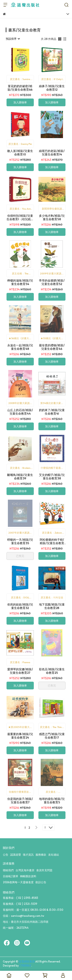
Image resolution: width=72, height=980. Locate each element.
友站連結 (54, 855)
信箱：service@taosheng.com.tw (24, 916)
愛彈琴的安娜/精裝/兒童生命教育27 (20, 671)
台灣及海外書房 (25, 870)
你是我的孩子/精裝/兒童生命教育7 (20, 800)
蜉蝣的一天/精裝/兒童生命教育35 (20, 541)
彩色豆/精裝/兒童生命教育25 (52, 671)
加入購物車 (20, 102)
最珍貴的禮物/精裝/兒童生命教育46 (52, 347)
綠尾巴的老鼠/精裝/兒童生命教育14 (52, 153)
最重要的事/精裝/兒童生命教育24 (20, 736)
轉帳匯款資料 (28, 876)
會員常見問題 (44, 870)
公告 (6, 855)
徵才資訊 (28, 855)
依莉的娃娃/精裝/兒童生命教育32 (20, 606)
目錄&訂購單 (11, 876)
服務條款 (41, 855)
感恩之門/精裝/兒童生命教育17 (52, 736)
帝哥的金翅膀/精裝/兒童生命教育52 (52, 282)
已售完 (20, 556)
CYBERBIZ (25, 965)
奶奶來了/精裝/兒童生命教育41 (52, 412)
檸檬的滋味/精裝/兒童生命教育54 (20, 282)
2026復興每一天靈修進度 (18, 882)
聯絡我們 (8, 870)
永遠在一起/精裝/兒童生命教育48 (20, 347)
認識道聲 (16, 855)
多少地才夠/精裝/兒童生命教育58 (52, 217)
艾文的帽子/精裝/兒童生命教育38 (52, 477)
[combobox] (13, 39)
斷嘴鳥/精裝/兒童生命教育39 (20, 477)
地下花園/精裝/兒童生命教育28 (52, 606)
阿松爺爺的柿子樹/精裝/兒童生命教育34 (52, 541)
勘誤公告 (41, 882)
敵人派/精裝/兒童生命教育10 (20, 153)
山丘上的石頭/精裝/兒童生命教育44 (20, 412)
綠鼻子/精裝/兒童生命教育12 (52, 88)
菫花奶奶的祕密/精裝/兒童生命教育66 (20, 88)
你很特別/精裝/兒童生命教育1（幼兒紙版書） (20, 217)
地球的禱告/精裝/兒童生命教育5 (52, 800)
